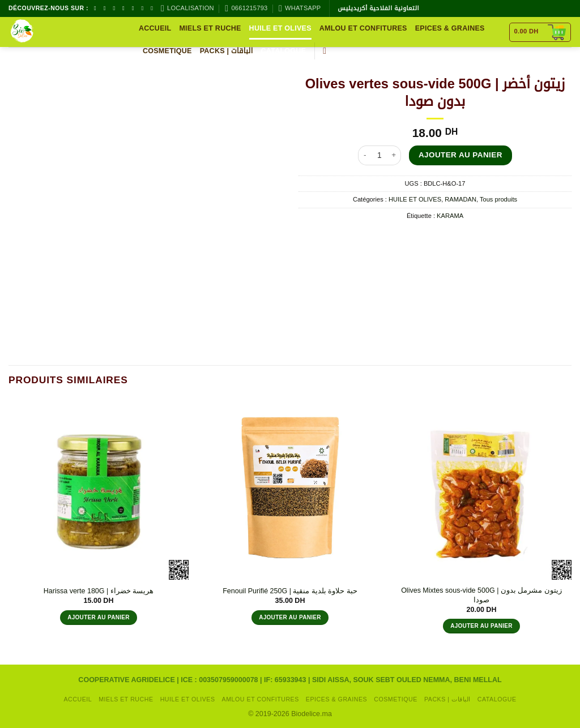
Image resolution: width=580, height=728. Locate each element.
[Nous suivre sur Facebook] (97, 8)
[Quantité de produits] (379, 155)
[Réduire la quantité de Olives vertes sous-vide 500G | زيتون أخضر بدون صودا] (365, 155)
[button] (327, 51)
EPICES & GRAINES (450, 28)
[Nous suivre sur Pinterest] (144, 8)
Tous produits (498, 199)
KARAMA (450, 216)
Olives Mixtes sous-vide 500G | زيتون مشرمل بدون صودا (481, 595)
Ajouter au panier (460, 155)
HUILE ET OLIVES (280, 28)
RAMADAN (460, 199)
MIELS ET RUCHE (210, 28)
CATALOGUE (284, 51)
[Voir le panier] (540, 32)
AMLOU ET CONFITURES (363, 28)
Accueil (155, 28)
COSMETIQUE (167, 51)
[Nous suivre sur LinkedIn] (153, 8)
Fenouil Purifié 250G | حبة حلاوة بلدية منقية (290, 591)
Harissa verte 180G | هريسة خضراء (99, 591)
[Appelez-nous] (135, 8)
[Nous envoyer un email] (125, 8)
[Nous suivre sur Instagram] (106, 8)
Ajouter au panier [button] (99, 617)
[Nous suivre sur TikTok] (116, 8)
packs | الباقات (227, 51)
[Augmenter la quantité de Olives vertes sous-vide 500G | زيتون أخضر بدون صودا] (394, 155)
